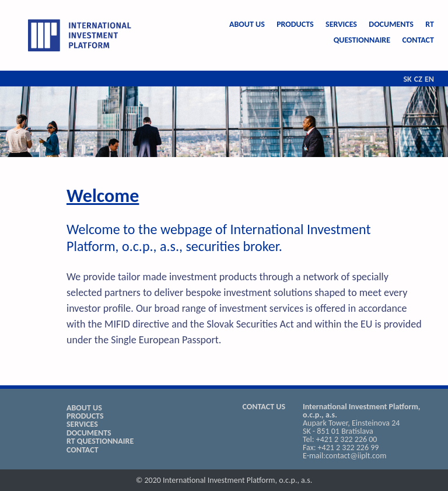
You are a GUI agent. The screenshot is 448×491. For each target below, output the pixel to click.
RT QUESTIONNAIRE (100, 441)
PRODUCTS (295, 24)
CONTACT (418, 40)
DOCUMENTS (391, 24)
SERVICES (341, 24)
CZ (418, 79)
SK (407, 79)
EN (429, 79)
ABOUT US (247, 24)
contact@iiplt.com (356, 456)
